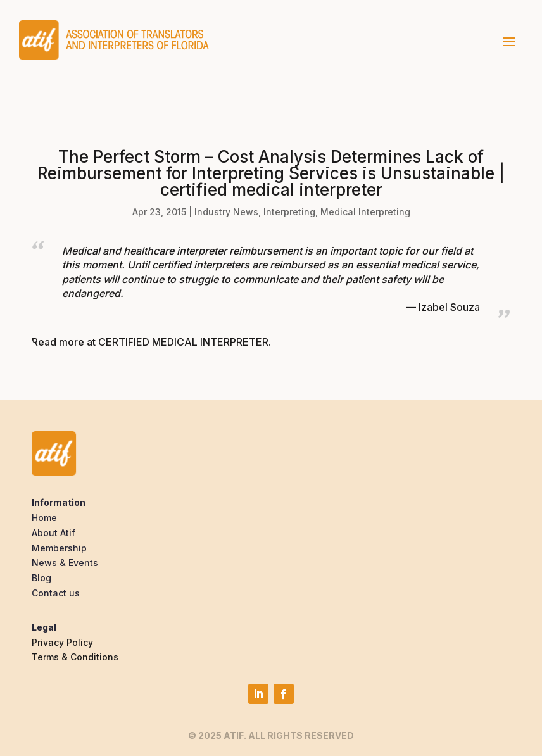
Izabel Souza (449, 307)
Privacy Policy (62, 642)
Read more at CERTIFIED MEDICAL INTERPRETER (150, 342)
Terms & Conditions (75, 657)
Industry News (226, 212)
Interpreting (289, 212)
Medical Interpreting (365, 212)
